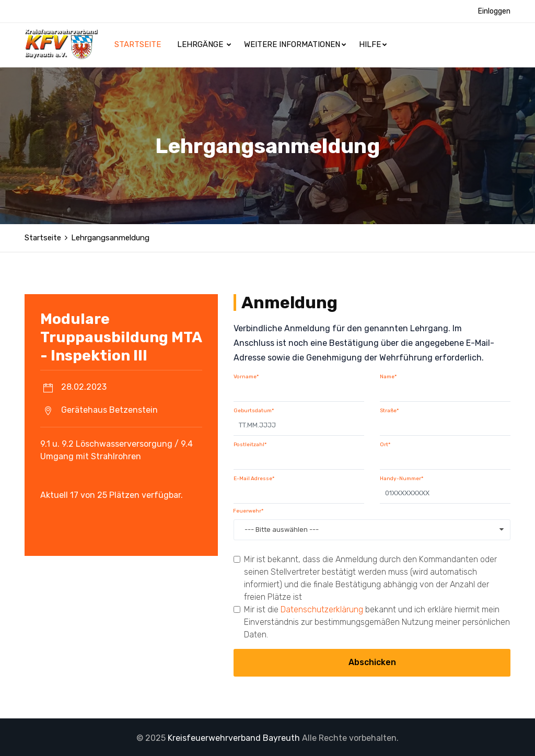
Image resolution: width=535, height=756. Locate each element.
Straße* (389, 409)
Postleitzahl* (250, 443)
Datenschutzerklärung (322, 608)
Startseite (139, 44)
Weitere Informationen (295, 44)
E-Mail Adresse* (254, 477)
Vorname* (246, 375)
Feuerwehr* (248, 509)
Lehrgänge (204, 44)
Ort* (385, 443)
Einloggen (494, 11)
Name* (388, 375)
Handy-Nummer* (402, 477)
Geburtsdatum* (254, 409)
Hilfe (373, 44)
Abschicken (372, 661)
